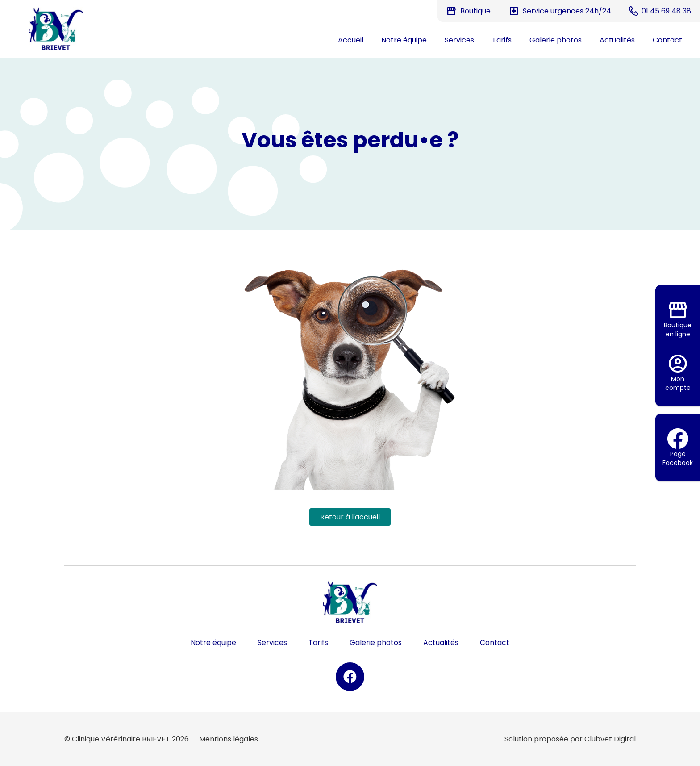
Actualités (617, 40)
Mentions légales (229, 739)
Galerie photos (556, 40)
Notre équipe (404, 40)
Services (459, 40)
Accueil (351, 40)
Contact (667, 40)
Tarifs (502, 40)
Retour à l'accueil (350, 517)
